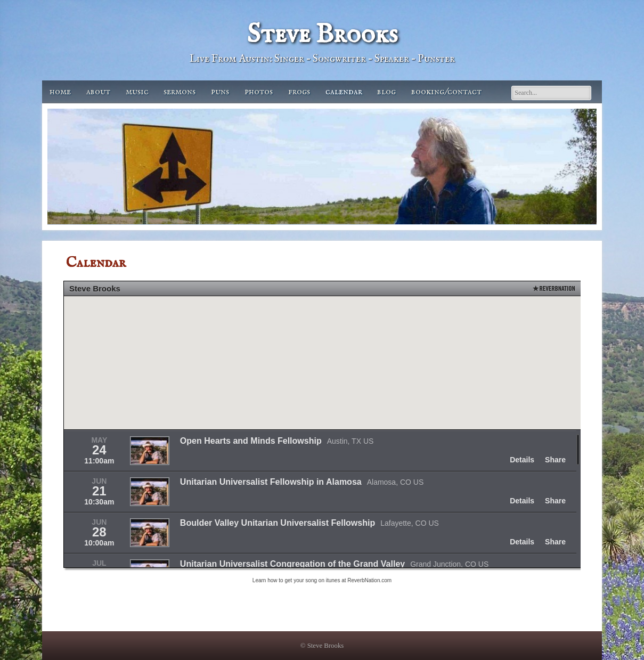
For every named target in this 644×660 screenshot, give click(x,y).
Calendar (344, 92)
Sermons (180, 92)
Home (60, 92)
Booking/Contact (446, 92)
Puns (220, 92)
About (98, 92)
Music (137, 92)
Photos (259, 92)
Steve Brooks (322, 35)
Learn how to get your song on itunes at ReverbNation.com (322, 580)
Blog (386, 92)
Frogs (299, 92)
